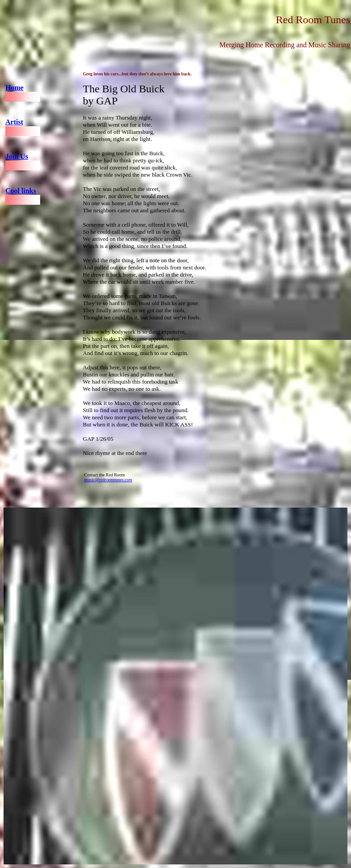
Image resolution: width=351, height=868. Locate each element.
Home (14, 88)
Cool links (21, 191)
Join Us (17, 156)
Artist (14, 122)
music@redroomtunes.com (108, 480)
